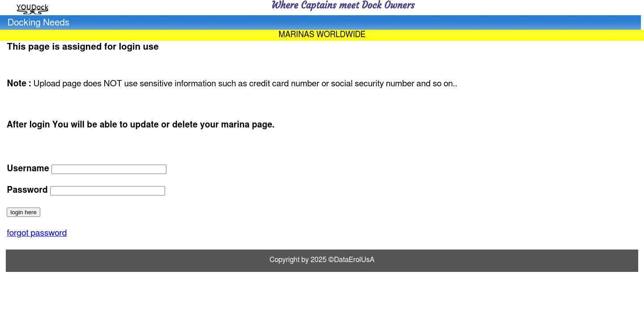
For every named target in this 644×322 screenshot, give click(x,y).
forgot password (37, 233)
